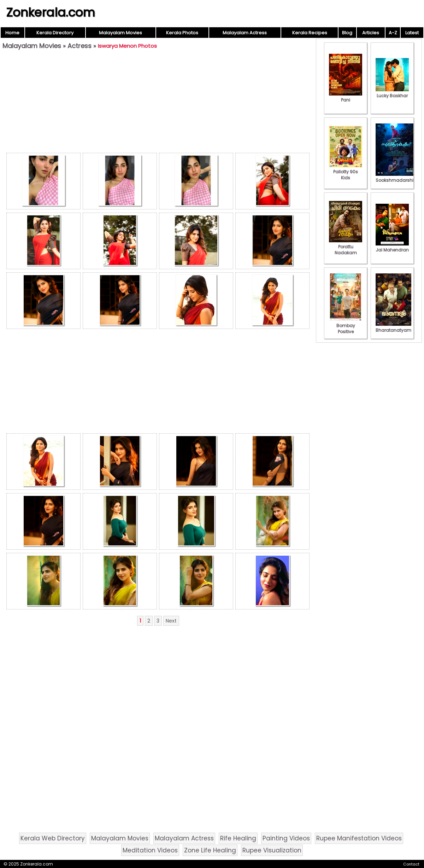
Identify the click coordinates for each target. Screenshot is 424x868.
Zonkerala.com (51, 12)
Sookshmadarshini (396, 177)
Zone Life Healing (210, 850)
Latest (412, 33)
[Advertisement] (158, 103)
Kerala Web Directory (53, 838)
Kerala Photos (182, 33)
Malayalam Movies (120, 33)
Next (171, 621)
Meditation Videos (150, 850)
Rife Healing (238, 838)
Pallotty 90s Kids (346, 172)
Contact (411, 864)
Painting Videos (286, 838)
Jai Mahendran (392, 247)
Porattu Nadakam (346, 247)
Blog (347, 33)
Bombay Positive (346, 326)
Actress (79, 46)
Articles (371, 33)
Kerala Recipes (310, 33)
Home (12, 33)
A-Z (393, 33)
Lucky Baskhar (392, 93)
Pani (346, 97)
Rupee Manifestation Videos (359, 838)
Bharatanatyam (393, 327)
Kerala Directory (55, 33)
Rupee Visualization (272, 850)
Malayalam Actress (245, 33)
